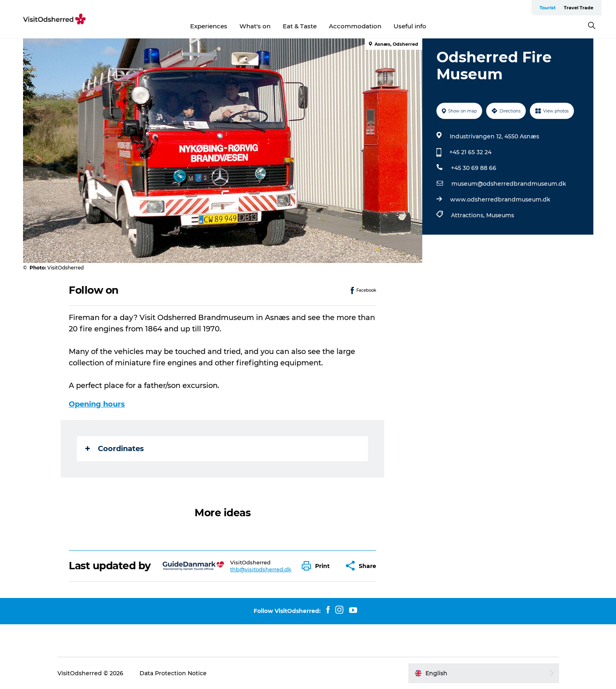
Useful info (410, 26)
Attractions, (469, 215)
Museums (500, 215)
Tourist (548, 8)
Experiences (209, 26)
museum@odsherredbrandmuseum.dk (509, 184)
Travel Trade (579, 8)
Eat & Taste (300, 26)
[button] (318, 566)
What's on (255, 26)
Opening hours (97, 404)
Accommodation (355, 26)
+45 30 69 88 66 (474, 168)
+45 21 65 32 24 (470, 152)
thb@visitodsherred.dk (261, 569)
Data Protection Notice (173, 673)
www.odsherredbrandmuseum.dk (500, 199)
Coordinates (115, 449)
